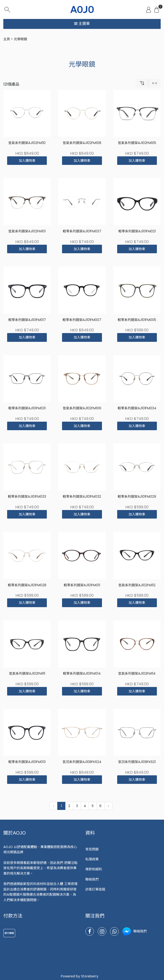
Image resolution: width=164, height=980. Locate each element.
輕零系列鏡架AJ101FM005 (137, 320)
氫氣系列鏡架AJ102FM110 (27, 143)
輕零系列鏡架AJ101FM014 (82, 674)
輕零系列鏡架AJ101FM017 (27, 320)
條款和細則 (94, 869)
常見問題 (92, 849)
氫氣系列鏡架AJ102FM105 (137, 143)
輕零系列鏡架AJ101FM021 (137, 231)
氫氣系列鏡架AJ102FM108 (82, 143)
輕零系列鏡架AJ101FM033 (27, 497)
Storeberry (90, 976)
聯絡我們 (92, 879)
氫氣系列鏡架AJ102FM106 (82, 408)
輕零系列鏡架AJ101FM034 (137, 408)
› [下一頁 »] (108, 806)
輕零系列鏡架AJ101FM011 (82, 585)
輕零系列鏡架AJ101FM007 (82, 320)
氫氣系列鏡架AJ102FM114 (137, 674)
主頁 (7, 39)
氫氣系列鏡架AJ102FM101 (27, 231)
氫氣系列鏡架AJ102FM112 (137, 585)
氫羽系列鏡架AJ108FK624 (82, 762)
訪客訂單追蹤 (95, 889)
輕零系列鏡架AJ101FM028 (27, 585)
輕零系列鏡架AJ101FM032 (82, 497)
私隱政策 (92, 859)
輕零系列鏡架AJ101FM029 (137, 497)
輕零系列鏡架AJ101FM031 (27, 408)
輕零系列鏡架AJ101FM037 (82, 231)
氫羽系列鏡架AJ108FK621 (137, 762)
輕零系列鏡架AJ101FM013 (27, 762)
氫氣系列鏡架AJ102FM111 (27, 674)
